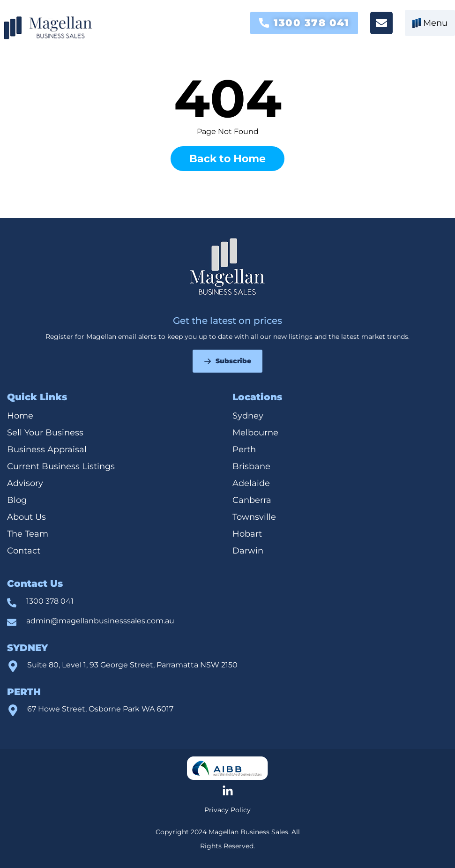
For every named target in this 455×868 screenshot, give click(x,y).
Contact (24, 551)
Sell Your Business (45, 433)
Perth (244, 449)
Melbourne (255, 433)
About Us (26, 517)
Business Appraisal (47, 449)
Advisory (25, 483)
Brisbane (251, 466)
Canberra (252, 500)
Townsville (255, 517)
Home (20, 416)
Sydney (248, 416)
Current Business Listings (61, 466)
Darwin (248, 551)
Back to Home (227, 159)
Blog (17, 500)
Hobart (247, 534)
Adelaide (251, 483)
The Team (28, 534)
